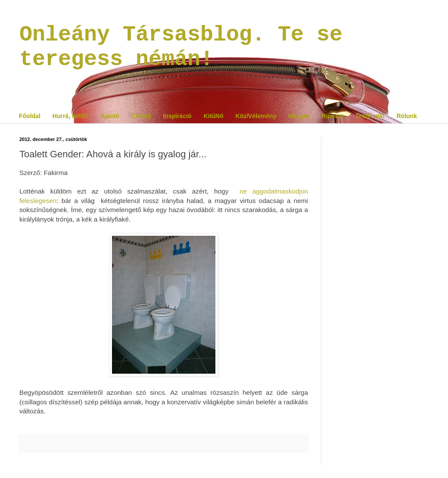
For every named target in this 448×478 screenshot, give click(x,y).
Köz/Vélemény (256, 116)
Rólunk (406, 116)
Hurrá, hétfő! (71, 116)
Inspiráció (177, 116)
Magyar (299, 116)
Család (141, 116)
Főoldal (30, 116)
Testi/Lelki (370, 116)
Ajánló (110, 116)
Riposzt (332, 116)
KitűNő (214, 116)
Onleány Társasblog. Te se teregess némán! (181, 47)
